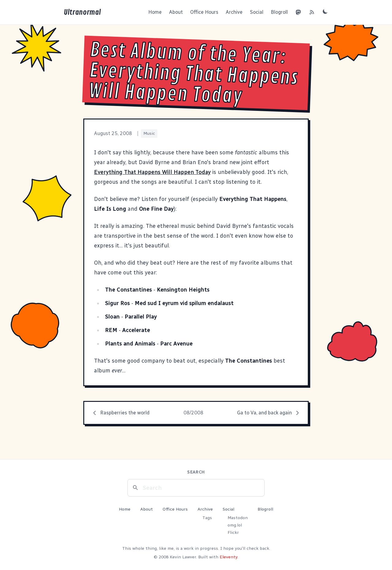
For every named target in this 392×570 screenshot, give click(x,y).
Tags (207, 518)
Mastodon (238, 518)
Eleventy (228, 557)
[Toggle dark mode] (325, 11)
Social (257, 12)
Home (155, 12)
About (176, 12)
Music (149, 133)
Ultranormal (82, 12)
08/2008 (193, 413)
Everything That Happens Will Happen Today (152, 172)
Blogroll (279, 12)
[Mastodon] (298, 12)
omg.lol (235, 525)
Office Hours (204, 12)
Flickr (233, 532)
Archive (234, 12)
